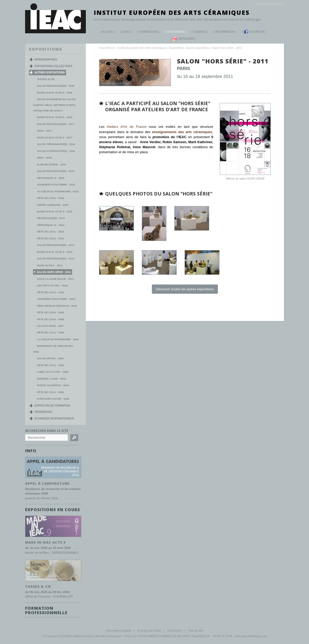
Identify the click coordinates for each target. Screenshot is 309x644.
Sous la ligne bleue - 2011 (55, 279)
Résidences (43, 412)
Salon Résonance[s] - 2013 (56, 245)
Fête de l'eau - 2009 (50, 312)
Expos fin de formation (52, 406)
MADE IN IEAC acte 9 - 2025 (55, 93)
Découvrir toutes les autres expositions (185, 289)
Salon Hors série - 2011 (227, 48)
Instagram (183, 39)
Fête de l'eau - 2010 (50, 292)
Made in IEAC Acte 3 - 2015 (55, 211)
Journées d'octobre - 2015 (56, 185)
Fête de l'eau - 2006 (50, 332)
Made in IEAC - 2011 (50, 265)
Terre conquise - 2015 (53, 205)
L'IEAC (124, 32)
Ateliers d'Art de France (127, 127)
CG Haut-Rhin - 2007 (50, 326)
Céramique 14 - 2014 (51, 225)
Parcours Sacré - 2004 (53, 399)
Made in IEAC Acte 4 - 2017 (55, 137)
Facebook (254, 32)
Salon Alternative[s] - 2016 (56, 151)
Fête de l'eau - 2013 (50, 238)
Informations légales (118, 631)
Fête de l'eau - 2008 (50, 319)
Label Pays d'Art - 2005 (53, 372)
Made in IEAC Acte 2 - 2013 (55, 252)
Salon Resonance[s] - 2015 (56, 171)
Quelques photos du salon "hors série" (159, 194)
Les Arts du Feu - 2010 (52, 285)
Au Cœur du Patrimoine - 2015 (58, 191)
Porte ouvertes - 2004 (53, 385)
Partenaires (175, 631)
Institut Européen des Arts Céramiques (172, 12)
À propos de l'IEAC (149, 631)
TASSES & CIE (38, 586)
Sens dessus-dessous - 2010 (57, 306)
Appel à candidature (47, 483)
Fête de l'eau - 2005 (50, 365)
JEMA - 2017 (44, 131)
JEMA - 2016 (44, 158)
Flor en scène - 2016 (51, 164)
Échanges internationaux (54, 419)
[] (269, 4)
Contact (200, 32)
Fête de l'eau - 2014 (50, 232)
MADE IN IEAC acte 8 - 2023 (55, 117)
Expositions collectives (53, 66)
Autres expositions (198, 48)
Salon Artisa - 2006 (50, 358)
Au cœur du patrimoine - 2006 (58, 339)
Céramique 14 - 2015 (51, 178)
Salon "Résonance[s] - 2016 (56, 144)
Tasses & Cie (46, 79)
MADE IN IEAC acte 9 (45, 542)
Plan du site (196, 631)
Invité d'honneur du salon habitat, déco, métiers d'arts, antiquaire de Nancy (54, 105)
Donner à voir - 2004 (51, 379)
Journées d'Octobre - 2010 (56, 299)
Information (224, 32)
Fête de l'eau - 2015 (50, 198)
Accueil (108, 32)
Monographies (46, 60)
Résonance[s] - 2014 (51, 218)
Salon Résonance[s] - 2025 (56, 86)
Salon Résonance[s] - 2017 (56, 124)
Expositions (173, 32)
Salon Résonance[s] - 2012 (56, 258)
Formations (146, 32)
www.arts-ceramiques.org (251, 636)
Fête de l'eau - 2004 (50, 392)
